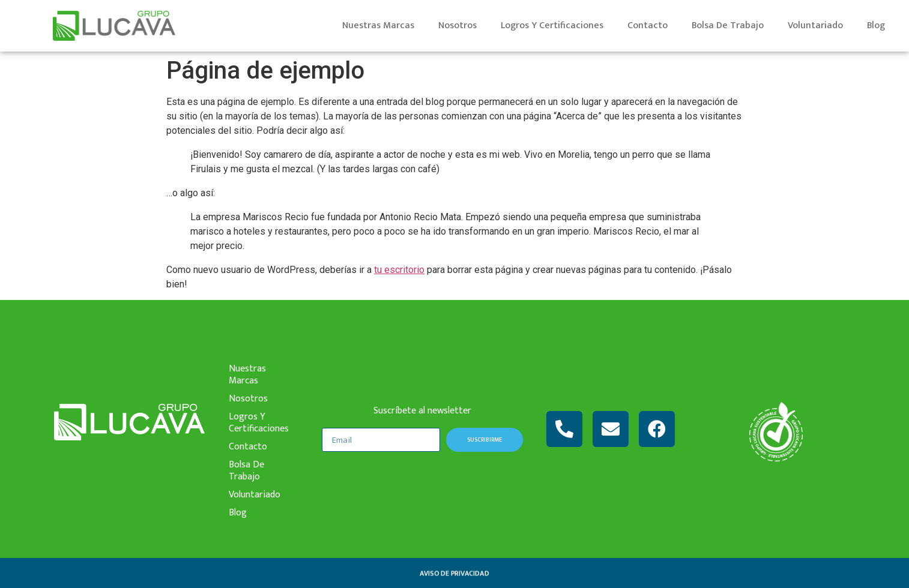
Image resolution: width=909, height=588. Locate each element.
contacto (648, 25)
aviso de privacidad (454, 573)
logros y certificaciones (552, 25)
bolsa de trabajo (728, 25)
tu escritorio (399, 270)
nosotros (458, 25)
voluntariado (815, 25)
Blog (876, 25)
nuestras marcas (378, 25)
